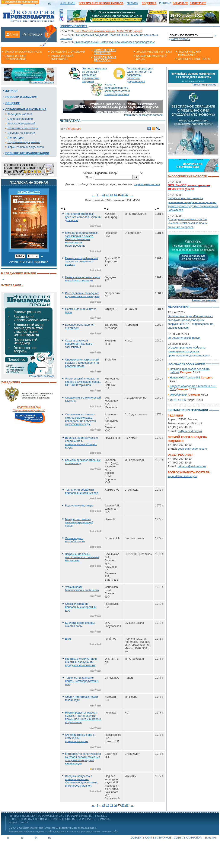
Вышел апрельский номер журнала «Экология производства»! (115, 42)
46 (123, 195)
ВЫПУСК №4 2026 (29, 192)
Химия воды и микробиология (75, 540)
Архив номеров (21, 262)
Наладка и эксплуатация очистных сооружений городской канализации (81, 662)
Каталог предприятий (21, 123)
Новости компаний (63, 819)
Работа (105, 819)
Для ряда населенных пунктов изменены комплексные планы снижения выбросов (188, 223)
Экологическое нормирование (16, 57)
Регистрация (32, 34)
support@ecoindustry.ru (182, 476)
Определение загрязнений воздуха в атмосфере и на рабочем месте (82, 363)
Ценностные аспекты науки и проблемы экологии (83, 279)
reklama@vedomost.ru (192, 466)
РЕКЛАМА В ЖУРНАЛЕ (51, 816)
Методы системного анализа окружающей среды (79, 522)
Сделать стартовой (188, 838)
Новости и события (21, 97)
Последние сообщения (186, 364)
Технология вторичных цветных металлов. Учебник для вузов (83, 217)
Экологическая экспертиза (105, 52)
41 (104, 195)
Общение (13, 103)
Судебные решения (20, 119)
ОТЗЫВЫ (133, 3)
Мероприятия (178, 307)
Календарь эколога (20, 114)
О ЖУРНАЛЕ (67, 3)
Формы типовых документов (26, 147)
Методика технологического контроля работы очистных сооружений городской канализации (83, 759)
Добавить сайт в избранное (151, 838)
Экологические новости (187, 176)
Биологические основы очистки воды (80, 624)
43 (111, 195)
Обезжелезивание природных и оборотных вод (81, 607)
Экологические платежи (154, 52)
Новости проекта (74, 26)
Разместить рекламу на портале (143, 115)
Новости (41, 819)
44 (115, 195)
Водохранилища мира (79, 505)
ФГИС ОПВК (178, 400)
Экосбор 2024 (179, 395)
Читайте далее (11, 285)
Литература (15, 138)
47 (127, 195)
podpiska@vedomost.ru (192, 449)
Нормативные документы (24, 142)
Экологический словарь (23, 128)
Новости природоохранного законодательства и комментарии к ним (117, 89)
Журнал (11, 91)
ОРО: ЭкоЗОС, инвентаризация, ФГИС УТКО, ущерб (108, 31)
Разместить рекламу (42, 82)
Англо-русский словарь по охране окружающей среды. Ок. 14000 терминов (83, 382)
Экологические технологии (105, 59)
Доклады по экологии (21, 133)
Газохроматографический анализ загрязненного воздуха (82, 261)
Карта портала (180, 39)
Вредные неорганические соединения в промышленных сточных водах (81, 443)
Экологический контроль (23, 52)
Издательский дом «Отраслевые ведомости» (48, 828)
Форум (13, 822)
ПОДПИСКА (29, 816)
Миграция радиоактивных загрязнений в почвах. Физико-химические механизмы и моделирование (82, 239)
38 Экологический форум (184, 338)
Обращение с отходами (68, 52)
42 (108, 195)
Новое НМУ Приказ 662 (185, 377)
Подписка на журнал (29, 182)
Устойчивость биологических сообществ (82, 588)
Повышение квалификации (27, 153)
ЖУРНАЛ (14, 816)
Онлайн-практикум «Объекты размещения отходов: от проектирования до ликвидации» (189, 351)
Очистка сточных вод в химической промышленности (80, 738)
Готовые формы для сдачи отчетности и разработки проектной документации (140, 75)
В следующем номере (18, 273)
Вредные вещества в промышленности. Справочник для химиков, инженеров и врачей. (82, 781)
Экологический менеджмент (189, 53)
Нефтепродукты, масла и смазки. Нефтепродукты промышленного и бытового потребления (83, 717)
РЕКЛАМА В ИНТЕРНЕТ (81, 816)
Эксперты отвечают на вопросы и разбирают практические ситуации (95, 75)
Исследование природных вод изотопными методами (82, 295)
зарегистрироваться (147, 184)
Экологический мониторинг (62, 57)
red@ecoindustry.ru (190, 431)
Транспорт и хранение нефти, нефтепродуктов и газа (82, 681)
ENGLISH (210, 838)
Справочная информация (26, 109)
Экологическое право (194, 59)
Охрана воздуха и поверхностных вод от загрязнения (79, 344)
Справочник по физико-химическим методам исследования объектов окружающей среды (80, 419)
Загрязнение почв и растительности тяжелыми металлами (82, 557)
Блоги (24, 822)
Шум (68, 639)
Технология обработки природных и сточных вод (82, 491)
